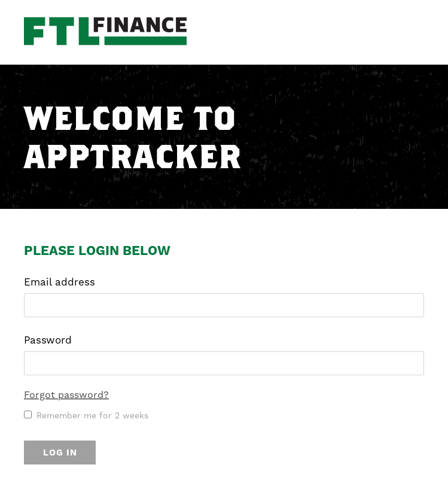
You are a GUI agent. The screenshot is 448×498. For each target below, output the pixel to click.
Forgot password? (66, 395)
